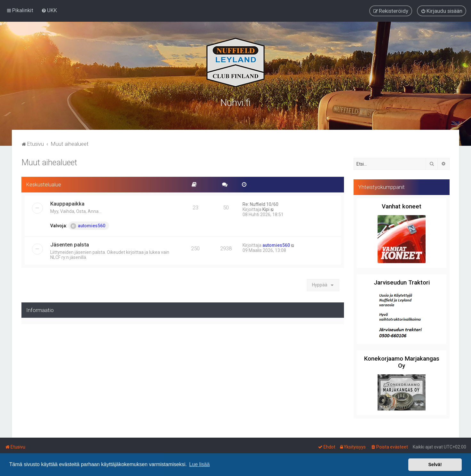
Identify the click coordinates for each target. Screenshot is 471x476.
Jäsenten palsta (70, 244)
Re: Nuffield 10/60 (260, 203)
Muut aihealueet (49, 162)
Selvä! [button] (435, 464)
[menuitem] (49, 10)
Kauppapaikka (67, 203)
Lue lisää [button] (199, 464)
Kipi (266, 208)
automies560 (88, 225)
